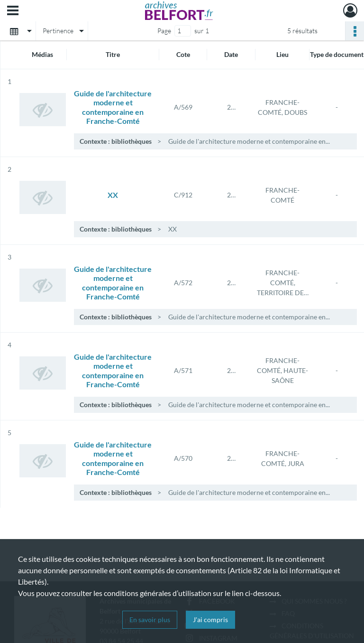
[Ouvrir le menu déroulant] (13, 11)
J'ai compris (210, 620)
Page (164, 31)
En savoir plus (150, 620)
